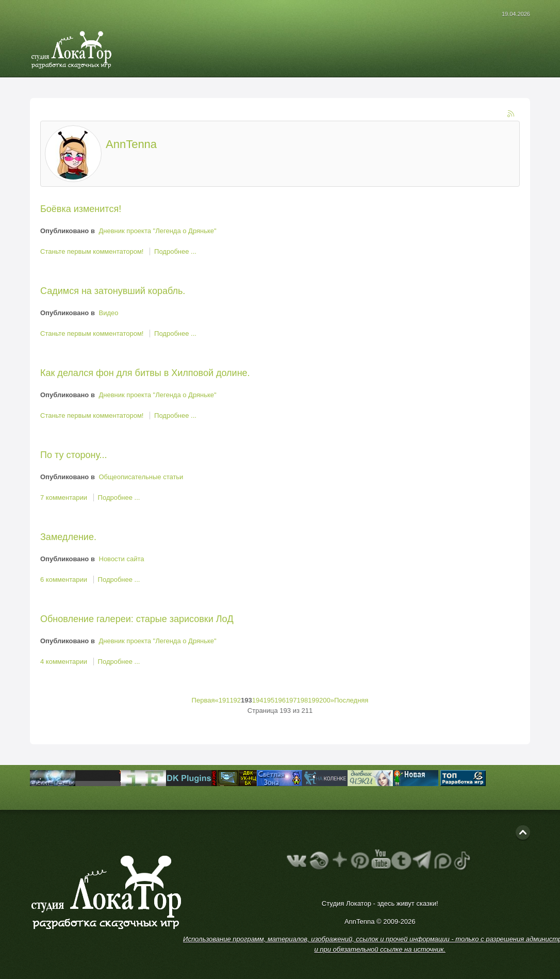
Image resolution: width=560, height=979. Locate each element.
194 (258, 700)
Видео (109, 313)
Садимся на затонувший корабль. (113, 291)
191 (224, 700)
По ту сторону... (74, 455)
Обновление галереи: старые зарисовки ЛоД (137, 619)
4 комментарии (65, 662)
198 (303, 700)
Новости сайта (122, 559)
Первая (203, 700)
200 (325, 700)
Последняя (351, 700)
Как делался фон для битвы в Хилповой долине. (145, 373)
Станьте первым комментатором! (93, 251)
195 (269, 700)
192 (235, 700)
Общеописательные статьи (141, 477)
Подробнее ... (175, 251)
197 (291, 700)
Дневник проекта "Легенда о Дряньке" (158, 231)
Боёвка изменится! (81, 209)
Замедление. (68, 537)
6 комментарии (65, 580)
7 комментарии (65, 497)
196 (280, 700)
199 (314, 700)
